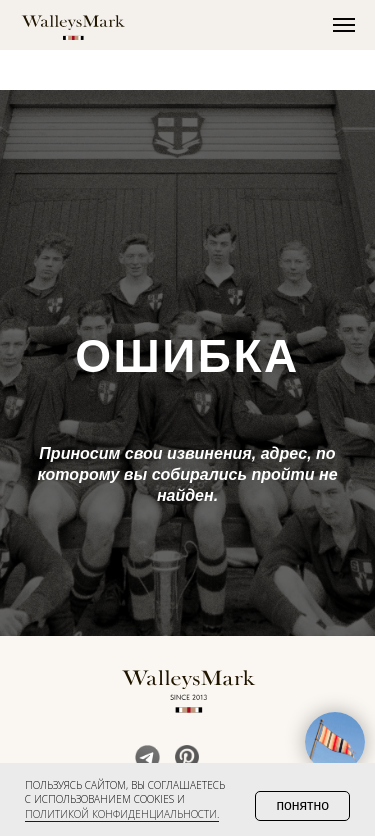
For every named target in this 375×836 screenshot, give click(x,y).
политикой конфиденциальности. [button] (122, 814)
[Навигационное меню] (344, 25)
